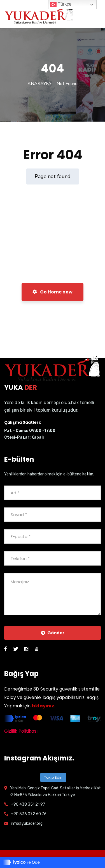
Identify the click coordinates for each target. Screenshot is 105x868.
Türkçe (61, 4)
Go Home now (53, 292)
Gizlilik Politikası (21, 731)
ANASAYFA (39, 84)
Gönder (53, 633)
